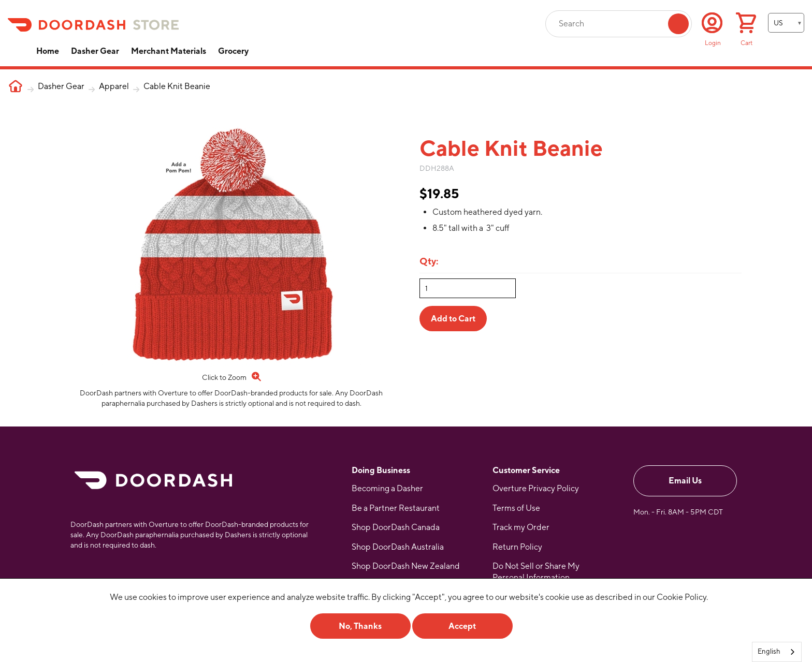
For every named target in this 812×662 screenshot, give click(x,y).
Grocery (233, 51)
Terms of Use (516, 508)
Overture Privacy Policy (536, 488)
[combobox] (777, 652)
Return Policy (517, 547)
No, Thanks (360, 626)
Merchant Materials (169, 51)
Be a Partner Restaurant (396, 508)
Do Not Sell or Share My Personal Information (536, 572)
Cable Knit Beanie (177, 86)
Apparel (114, 86)
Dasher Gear (95, 51)
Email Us (685, 481)
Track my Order (521, 527)
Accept (462, 626)
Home (48, 51)
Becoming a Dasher (387, 488)
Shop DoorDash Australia (398, 547)
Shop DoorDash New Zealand (406, 566)
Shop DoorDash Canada (396, 527)
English (769, 651)
